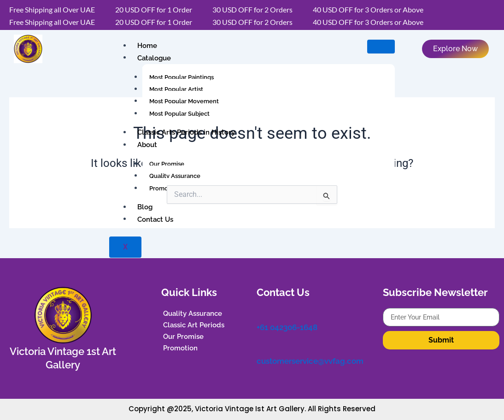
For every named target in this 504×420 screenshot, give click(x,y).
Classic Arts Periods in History (185, 132)
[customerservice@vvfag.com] (261, 344)
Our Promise (167, 164)
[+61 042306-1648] (261, 313)
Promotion (164, 188)
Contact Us (154, 219)
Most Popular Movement (184, 101)
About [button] (146, 145)
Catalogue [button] (153, 58)
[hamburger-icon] (381, 47)
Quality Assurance (175, 176)
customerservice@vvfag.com (308, 358)
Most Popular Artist (176, 89)
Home (146, 46)
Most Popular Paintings (182, 77)
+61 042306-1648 (287, 326)
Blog (144, 207)
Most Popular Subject (179, 114)
